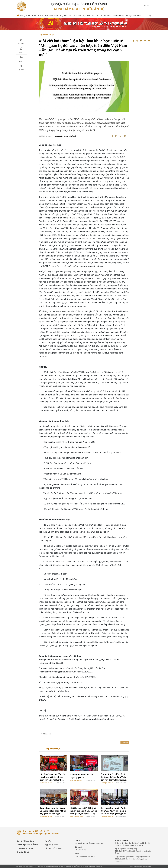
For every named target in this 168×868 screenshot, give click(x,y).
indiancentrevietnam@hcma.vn (85, 856)
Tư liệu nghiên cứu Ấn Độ (53, 16)
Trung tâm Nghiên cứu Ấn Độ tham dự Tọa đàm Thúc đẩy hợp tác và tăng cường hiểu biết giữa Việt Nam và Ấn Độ (114, 780)
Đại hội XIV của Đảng (28, 16)
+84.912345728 (80, 850)
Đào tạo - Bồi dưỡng (104, 16)
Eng (149, 6)
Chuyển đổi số (119, 16)
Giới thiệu (137, 16)
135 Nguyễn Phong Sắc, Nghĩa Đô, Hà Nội (89, 843)
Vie (145, 6)
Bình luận (125, 742)
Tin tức (40, 16)
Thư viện (129, 16)
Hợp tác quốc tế (71, 16)
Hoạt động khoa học (87, 16)
